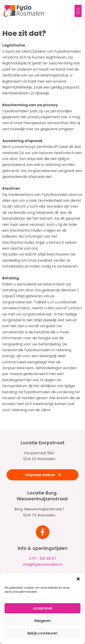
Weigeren (42, 621)
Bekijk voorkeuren (42, 633)
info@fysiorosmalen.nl (42, 564)
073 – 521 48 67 (43, 559)
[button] (78, 579)
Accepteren (43, 608)
